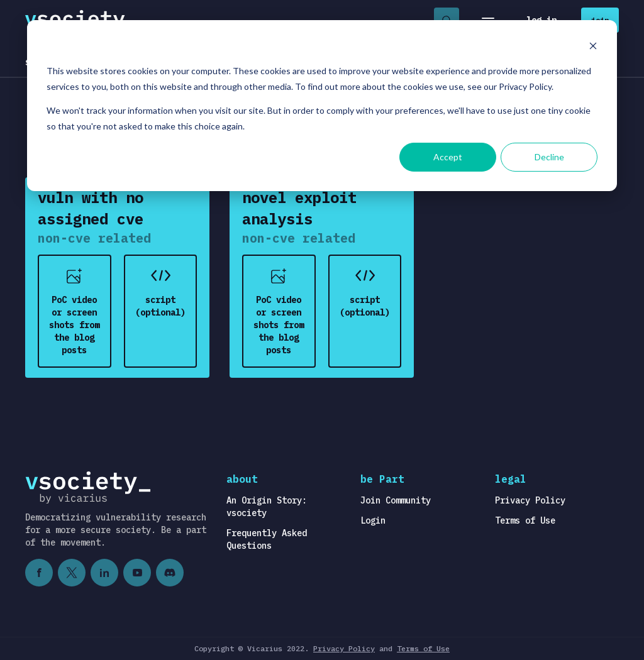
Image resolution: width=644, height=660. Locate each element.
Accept (448, 157)
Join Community (396, 500)
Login (373, 520)
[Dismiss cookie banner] (593, 47)
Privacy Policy (530, 500)
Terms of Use (525, 520)
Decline (549, 157)
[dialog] (322, 106)
